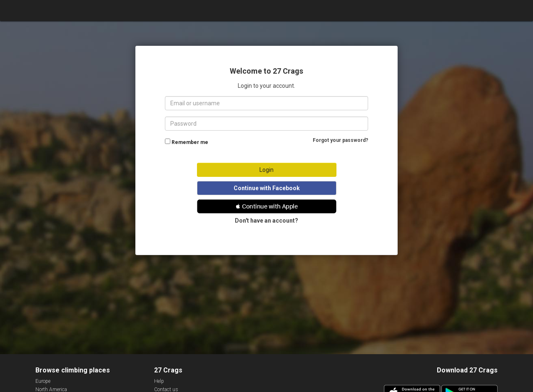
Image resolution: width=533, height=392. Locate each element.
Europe (43, 381)
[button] (267, 206)
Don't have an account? (266, 221)
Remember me (190, 142)
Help (159, 381)
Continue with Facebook (267, 188)
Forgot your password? (340, 140)
